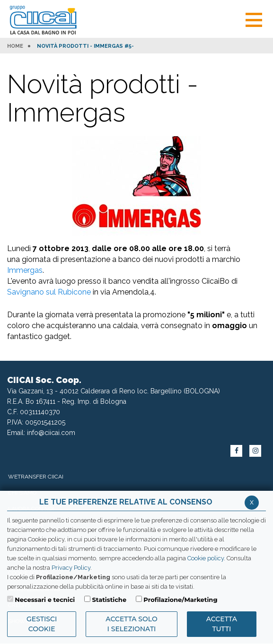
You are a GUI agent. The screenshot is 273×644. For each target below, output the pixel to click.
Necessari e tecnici (45, 600)
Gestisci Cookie (42, 624)
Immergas (25, 270)
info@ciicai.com (51, 433)
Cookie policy (206, 558)
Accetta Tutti (222, 624)
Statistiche (109, 600)
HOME (15, 46)
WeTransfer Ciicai (36, 477)
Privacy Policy (71, 568)
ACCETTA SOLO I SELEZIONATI (131, 624)
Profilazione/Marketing (180, 600)
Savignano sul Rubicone (49, 292)
